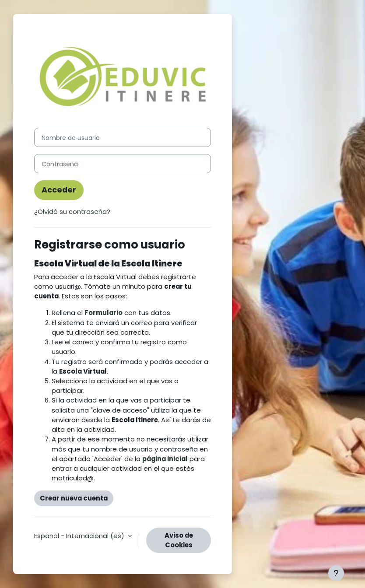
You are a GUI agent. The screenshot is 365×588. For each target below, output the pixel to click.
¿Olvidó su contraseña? (72, 212)
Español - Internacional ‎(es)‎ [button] (80, 536)
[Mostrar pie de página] (336, 573)
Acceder (59, 190)
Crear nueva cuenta (74, 498)
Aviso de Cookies (179, 540)
